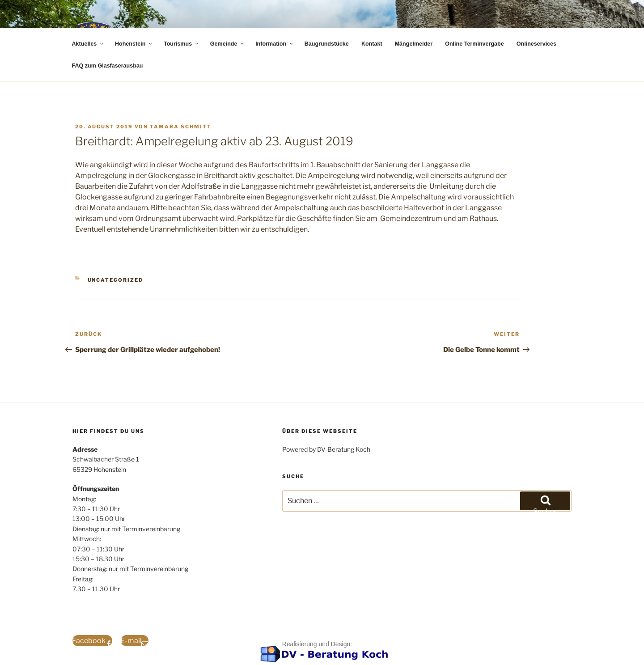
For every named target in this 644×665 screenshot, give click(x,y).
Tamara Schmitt (181, 127)
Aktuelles (88, 44)
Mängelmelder (414, 44)
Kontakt (372, 44)
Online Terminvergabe (475, 44)
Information (275, 44)
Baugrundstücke (327, 44)
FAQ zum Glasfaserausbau (108, 66)
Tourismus (182, 44)
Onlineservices (536, 44)
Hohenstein (134, 44)
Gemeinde (228, 44)
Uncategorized (116, 280)
